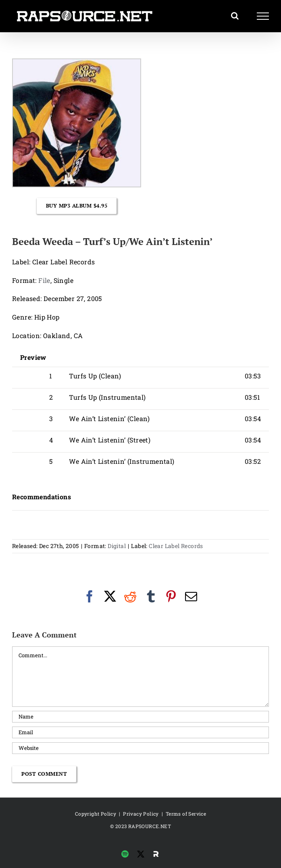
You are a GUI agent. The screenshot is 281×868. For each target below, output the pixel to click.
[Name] (140, 717)
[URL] (140, 748)
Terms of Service (186, 814)
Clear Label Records (176, 546)
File (44, 280)
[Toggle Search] (235, 16)
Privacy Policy (141, 814)
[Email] (140, 732)
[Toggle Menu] (263, 16)
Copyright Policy (96, 814)
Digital (117, 546)
